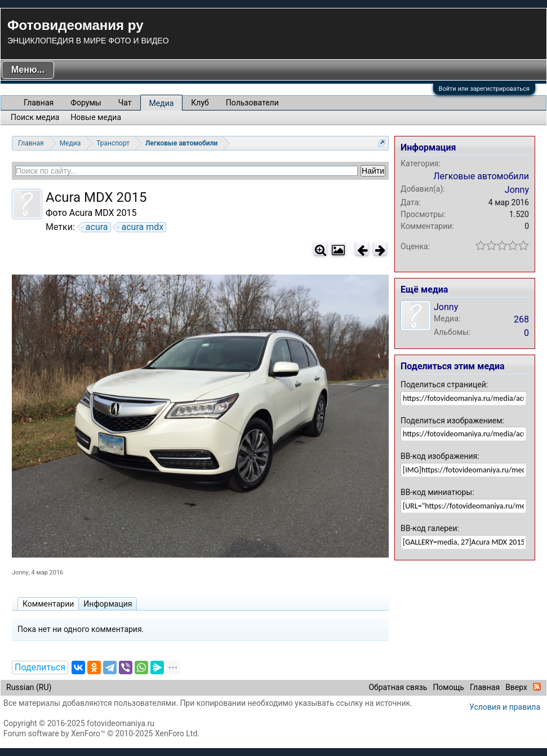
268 (521, 319)
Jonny (20, 572)
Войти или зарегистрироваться (484, 89)
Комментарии (48, 604)
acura (95, 227)
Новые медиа (96, 117)
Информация (108, 604)
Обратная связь (398, 687)
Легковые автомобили (481, 176)
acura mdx (141, 227)
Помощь (448, 687)
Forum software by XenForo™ (101, 733)
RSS (537, 687)
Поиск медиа (35, 117)
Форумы (86, 103)
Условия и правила (505, 707)
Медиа (162, 103)
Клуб (200, 103)
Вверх (516, 687)
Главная (39, 103)
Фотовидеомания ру (75, 25)
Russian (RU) (29, 687)
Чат (125, 103)
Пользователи (252, 103)
